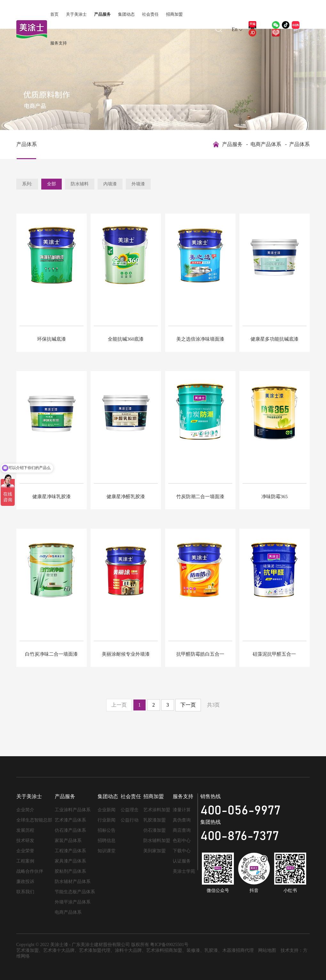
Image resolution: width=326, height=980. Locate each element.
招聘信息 (107, 841)
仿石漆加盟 (155, 830)
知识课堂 (107, 851)
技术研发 (25, 841)
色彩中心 (182, 841)
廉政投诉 (25, 882)
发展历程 (25, 830)
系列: (27, 184)
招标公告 (107, 830)
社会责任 (150, 14)
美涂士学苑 (184, 871)
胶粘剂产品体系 (70, 871)
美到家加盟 (155, 851)
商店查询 (182, 830)
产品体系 (27, 144)
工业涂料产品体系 (73, 810)
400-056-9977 (240, 811)
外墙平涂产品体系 (73, 902)
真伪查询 (182, 820)
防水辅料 (80, 184)
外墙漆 (138, 184)
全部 (52, 184)
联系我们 (25, 892)
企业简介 (25, 810)
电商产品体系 (266, 144)
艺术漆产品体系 (70, 820)
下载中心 (182, 851)
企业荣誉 (25, 851)
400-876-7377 (240, 836)
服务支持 (59, 43)
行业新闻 (107, 820)
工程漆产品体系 (70, 851)
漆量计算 (182, 810)
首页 (54, 14)
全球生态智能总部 (34, 820)
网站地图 (267, 950)
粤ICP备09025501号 (169, 945)
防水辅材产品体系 (73, 882)
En (235, 29)
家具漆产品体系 (70, 861)
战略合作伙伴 (30, 871)
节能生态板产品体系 (75, 892)
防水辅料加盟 (157, 841)
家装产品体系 (68, 841)
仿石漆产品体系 (70, 830)
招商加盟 (174, 14)
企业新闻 (107, 810)
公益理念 (130, 810)
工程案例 (25, 861)
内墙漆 (110, 184)
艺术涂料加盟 (157, 810)
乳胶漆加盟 (155, 820)
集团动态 (126, 14)
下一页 (188, 705)
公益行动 (130, 820)
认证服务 (182, 861)
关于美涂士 (76, 14)
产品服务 (102, 14)
